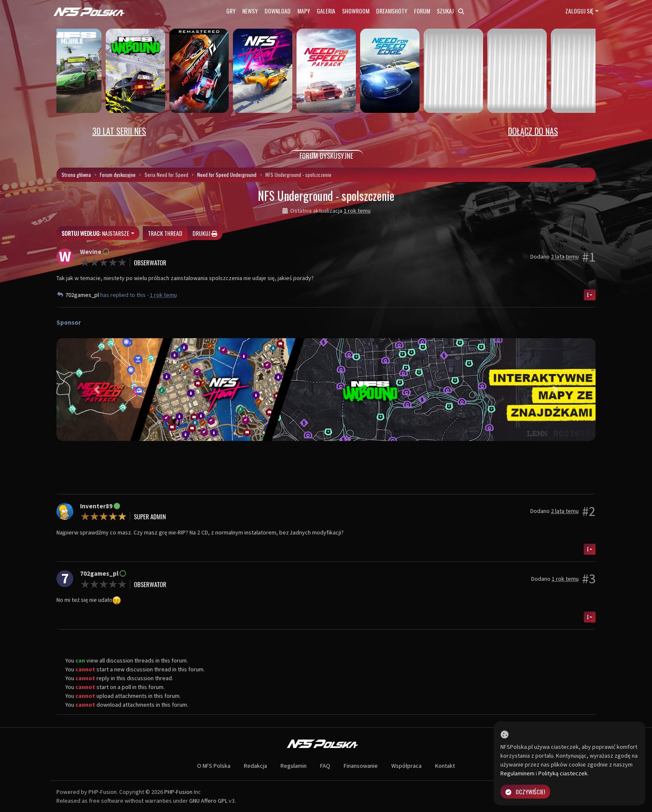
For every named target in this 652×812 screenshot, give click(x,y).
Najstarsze (95, 233)
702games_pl (83, 295)
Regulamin (294, 766)
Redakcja (255, 766)
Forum (422, 11)
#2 (589, 511)
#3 (589, 579)
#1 (589, 257)
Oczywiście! (525, 792)
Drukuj (205, 233)
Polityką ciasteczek (563, 773)
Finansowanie (361, 766)
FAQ (325, 766)
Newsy (250, 11)
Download (278, 11)
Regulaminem (517, 773)
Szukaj (450, 11)
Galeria (326, 11)
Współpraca (406, 766)
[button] (97, 390)
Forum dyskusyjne (118, 175)
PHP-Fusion (178, 792)
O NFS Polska (214, 766)
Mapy (304, 11)
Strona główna (76, 175)
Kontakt (445, 766)
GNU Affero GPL (208, 801)
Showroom (356, 11)
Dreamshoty (392, 11)
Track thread (165, 233)
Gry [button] (231, 11)
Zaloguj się (579, 11)
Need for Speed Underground (227, 175)
